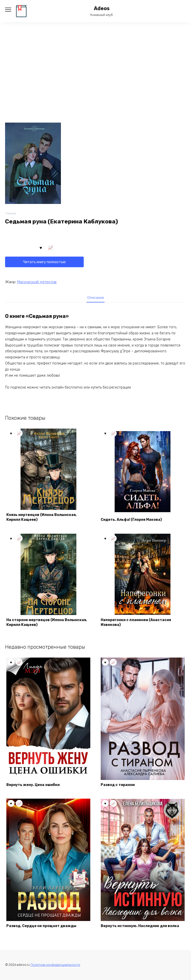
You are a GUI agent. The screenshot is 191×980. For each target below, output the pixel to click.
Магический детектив (37, 282)
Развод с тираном (118, 785)
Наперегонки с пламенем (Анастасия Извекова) (136, 622)
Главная (11, 213)
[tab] (96, 298)
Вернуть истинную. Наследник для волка (140, 926)
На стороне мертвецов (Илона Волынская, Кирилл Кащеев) (47, 622)
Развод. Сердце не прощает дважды (41, 926)
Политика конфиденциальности (55, 965)
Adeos (102, 8)
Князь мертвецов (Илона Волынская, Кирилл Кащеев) (41, 517)
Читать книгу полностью (44, 262)
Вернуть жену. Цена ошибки (33, 785)
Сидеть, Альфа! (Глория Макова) (131, 520)
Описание (96, 298)
